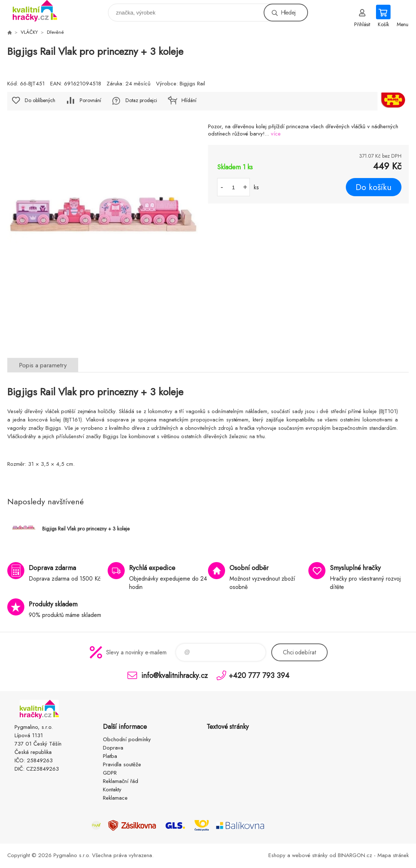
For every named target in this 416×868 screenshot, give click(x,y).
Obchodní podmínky (127, 739)
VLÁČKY (29, 32)
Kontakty (112, 790)
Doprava (113, 748)
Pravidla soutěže (122, 764)
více (276, 134)
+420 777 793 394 (259, 675)
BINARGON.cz (355, 855)
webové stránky (310, 855)
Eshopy (277, 855)
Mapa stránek (393, 855)
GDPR (110, 773)
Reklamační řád (121, 781)
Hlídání (189, 100)
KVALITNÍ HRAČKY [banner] (39, 11)
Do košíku (374, 187)
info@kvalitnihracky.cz (175, 675)
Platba (110, 756)
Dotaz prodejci (141, 100)
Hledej (288, 13)
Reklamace (115, 798)
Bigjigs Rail (192, 84)
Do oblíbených (40, 100)
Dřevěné (55, 32)
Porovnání (90, 100)
